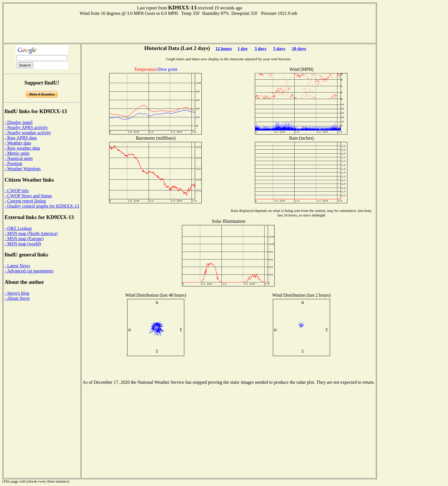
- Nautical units (19, 158)
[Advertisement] (190, 29)
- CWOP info (17, 191)
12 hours (224, 48)
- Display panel (19, 122)
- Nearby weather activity (28, 133)
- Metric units (17, 153)
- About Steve (17, 298)
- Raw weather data (22, 148)
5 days (279, 48)
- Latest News (17, 266)
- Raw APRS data (21, 138)
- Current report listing (25, 201)
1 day (243, 48)
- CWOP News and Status (28, 196)
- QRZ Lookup (18, 228)
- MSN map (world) (23, 244)
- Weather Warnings (23, 169)
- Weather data (18, 143)
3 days (261, 48)
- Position (13, 163)
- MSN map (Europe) (24, 239)
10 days (299, 48)
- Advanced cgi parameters (29, 271)
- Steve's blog (17, 293)
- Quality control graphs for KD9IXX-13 (42, 206)
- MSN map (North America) (31, 233)
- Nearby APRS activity (26, 127)
